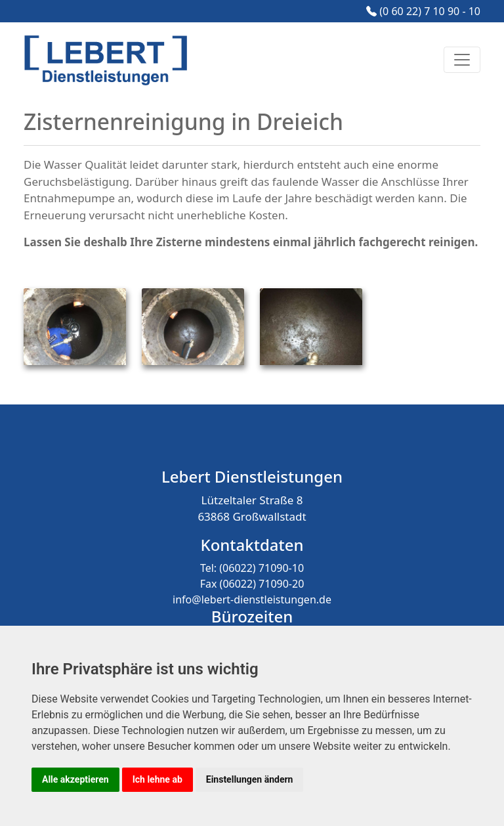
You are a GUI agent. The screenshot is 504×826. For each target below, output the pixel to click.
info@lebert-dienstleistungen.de (252, 599)
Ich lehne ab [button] (157, 779)
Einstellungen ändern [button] (250, 779)
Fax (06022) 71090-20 (252, 584)
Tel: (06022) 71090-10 (252, 568)
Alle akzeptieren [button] (75, 779)
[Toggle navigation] (462, 60)
